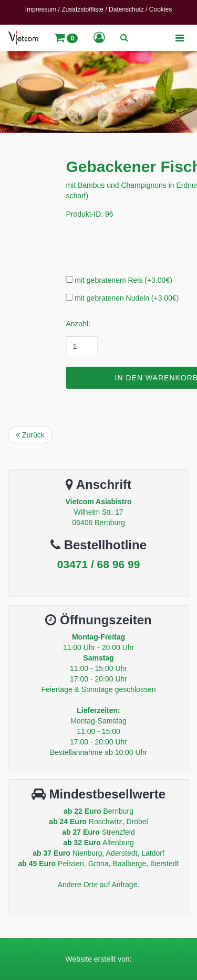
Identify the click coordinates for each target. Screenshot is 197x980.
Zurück (30, 435)
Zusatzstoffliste (82, 9)
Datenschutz (126, 9)
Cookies (160, 9)
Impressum (41, 9)
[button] (66, 38)
